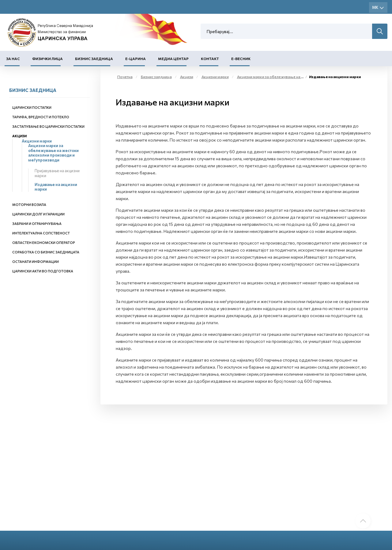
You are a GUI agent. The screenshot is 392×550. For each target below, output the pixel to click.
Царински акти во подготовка (43, 271)
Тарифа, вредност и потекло (41, 117)
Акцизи (19, 136)
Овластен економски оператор (44, 243)
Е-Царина (136, 59)
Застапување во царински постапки (48, 126)
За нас (13, 59)
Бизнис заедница (94, 59)
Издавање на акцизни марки (56, 187)
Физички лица (47, 59)
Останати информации (36, 262)
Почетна (125, 77)
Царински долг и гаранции (38, 214)
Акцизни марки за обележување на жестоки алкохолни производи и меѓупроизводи (53, 153)
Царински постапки (32, 107)
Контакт (210, 59)
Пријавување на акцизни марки (57, 173)
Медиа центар (173, 59)
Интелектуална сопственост (41, 233)
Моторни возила (29, 205)
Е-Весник (241, 59)
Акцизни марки (37, 141)
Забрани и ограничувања (37, 224)
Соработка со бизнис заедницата (46, 252)
